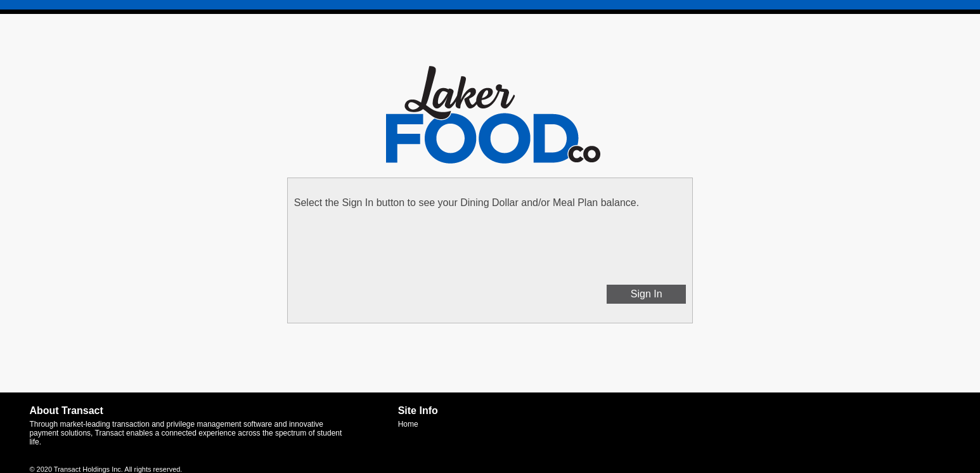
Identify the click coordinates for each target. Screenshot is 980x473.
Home (408, 424)
